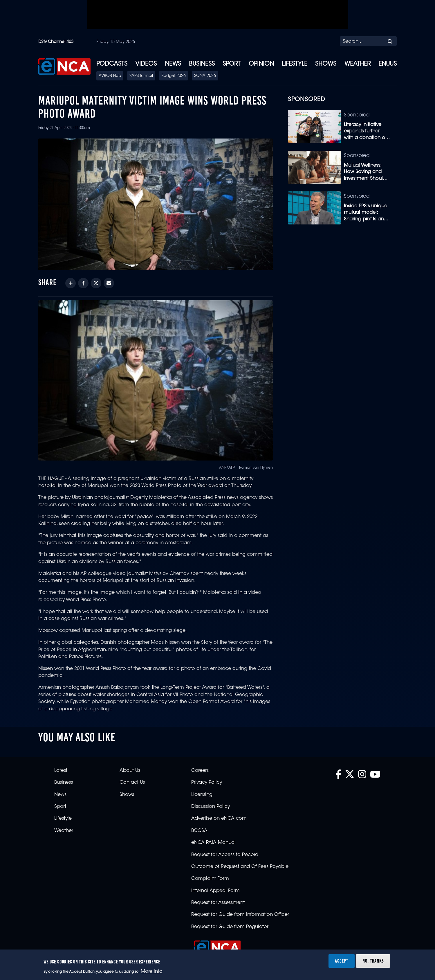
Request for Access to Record (225, 855)
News (173, 64)
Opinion (261, 64)
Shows (326, 64)
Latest (61, 771)
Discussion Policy (211, 807)
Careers (200, 771)
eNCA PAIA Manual (213, 843)
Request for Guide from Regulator (230, 927)
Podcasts (112, 64)
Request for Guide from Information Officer (240, 915)
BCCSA (199, 831)
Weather (358, 64)
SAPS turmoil (141, 76)
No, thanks (373, 961)
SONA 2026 (205, 76)
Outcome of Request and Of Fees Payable (240, 867)
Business (202, 64)
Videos (146, 64)
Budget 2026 (174, 76)
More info (152, 972)
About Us (130, 771)
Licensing (202, 795)
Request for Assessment (218, 903)
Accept (342, 961)
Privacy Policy (207, 783)
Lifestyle (295, 64)
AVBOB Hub (110, 76)
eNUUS (388, 64)
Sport (232, 64)
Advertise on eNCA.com (219, 819)
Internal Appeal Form (215, 891)
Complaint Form (210, 879)
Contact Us (132, 783)
